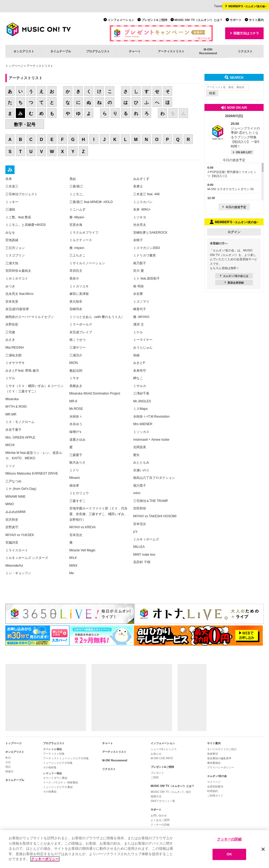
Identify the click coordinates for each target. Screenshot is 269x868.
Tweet (218, 6)
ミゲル (10, 378)
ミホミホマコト (17, 279)
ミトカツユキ (79, 286)
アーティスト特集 (54, 754)
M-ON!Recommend (208, 51)
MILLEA (139, 547)
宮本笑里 (12, 302)
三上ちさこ (77, 255)
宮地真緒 (12, 240)
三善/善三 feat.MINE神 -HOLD (91, 202)
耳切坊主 (76, 271)
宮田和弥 (140, 508)
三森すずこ (77, 501)
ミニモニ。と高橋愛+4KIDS (26, 225)
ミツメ (10, 466)
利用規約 (213, 791)
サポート (236, 20)
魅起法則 (76, 371)
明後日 (9, 771)
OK (229, 854)
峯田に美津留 (79, 294)
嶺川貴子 (140, 486)
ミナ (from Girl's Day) (21, 489)
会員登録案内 (215, 786)
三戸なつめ (13, 481)
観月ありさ (77, 462)
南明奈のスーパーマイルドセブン (30, 317)
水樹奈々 (76, 417)
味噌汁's (75, 432)
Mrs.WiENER (143, 424)
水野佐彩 (12, 324)
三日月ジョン (15, 248)
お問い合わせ (159, 815)
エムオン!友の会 (217, 776)
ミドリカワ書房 (144, 255)
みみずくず (141, 179)
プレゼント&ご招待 (154, 20)
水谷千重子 (13, 430)
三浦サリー (77, 348)
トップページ (14, 66)
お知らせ (156, 754)
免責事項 (213, 754)
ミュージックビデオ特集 (58, 763)
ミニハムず (77, 209)
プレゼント (157, 773)
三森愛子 (76, 455)
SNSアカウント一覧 (163, 801)
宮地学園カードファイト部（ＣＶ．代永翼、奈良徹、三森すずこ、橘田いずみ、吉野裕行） (98, 514)
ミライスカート (17, 550)
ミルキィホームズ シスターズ (27, 558)
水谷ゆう (76, 424)
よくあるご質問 (160, 820)
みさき (10, 340)
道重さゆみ (77, 440)
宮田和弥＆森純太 (18, 271)
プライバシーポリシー (221, 767)
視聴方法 (156, 796)
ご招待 (155, 777)
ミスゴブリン (15, 255)
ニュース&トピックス (164, 749)
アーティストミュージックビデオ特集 (66, 758)
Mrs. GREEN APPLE (20, 437)
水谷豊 (138, 294)
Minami (75, 478)
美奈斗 (74, 279)
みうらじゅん (143, 348)
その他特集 (50, 767)
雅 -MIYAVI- (142, 317)
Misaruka (12, 399)
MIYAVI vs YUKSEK (20, 535)
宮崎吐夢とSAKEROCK (150, 233)
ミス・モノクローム (20, 422)
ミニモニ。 (77, 194)
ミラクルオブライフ (84, 233)
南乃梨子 (140, 263)
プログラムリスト (98, 51)
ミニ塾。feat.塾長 (18, 217)
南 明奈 (138, 286)
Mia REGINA (15, 348)
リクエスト (245, 51)
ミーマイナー (143, 340)
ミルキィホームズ (146, 539)
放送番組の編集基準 (219, 758)
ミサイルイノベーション (87, 263)
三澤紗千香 (141, 393)
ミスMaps (140, 409)
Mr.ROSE (76, 409)
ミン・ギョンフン (18, 573)
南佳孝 (74, 486)
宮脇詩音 (12, 542)
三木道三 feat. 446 (146, 194)
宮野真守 (12, 527)
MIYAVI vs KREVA (83, 527)
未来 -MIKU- (142, 209)
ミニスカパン (143, 202)
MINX (73, 566)
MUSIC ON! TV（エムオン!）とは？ (199, 20)
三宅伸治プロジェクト (22, 194)
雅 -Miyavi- (77, 217)
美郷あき (76, 386)
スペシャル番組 (52, 749)
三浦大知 (12, 263)
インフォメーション (121, 20)
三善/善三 (76, 186)
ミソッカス (141, 432)
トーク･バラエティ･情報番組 (61, 782)
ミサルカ (140, 386)
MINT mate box (144, 555)
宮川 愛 (138, 271)
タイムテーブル (61, 51)
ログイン (234, 232)
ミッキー (12, 202)
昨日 (8, 758)
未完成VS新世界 (17, 309)
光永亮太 (140, 225)
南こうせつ (77, 340)
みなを (10, 233)
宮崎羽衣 (76, 309)
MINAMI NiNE (15, 497)
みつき (10, 286)
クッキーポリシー (45, 859)
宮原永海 (76, 225)
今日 (8, 762)
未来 (9, 179)
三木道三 (12, 186)
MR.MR (11, 414)
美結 (73, 179)
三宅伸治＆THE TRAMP (151, 501)
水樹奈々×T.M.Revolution (151, 417)
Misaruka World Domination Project (95, 393)
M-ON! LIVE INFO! (162, 758)
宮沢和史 (12, 520)
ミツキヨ (140, 217)
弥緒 (136, 355)
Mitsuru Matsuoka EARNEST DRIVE (32, 473)
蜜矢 (136, 455)
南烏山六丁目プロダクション (154, 478)
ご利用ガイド (215, 796)
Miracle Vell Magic (82, 550)
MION (74, 363)
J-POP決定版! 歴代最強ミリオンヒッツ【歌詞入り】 (232, 172)
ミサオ (74, 378)
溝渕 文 (138, 324)
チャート (135, 51)
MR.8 (73, 401)
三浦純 (10, 209)
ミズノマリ (141, 302)
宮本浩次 (76, 535)
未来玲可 (140, 371)
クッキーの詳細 (160, 825)
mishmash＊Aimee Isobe (151, 440)
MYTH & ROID (16, 407)
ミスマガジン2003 (146, 248)
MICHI (10, 445)
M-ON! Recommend (115, 760)
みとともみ (141, 462)
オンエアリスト (24, 51)
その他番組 (50, 792)
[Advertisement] (46, 697)
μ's (135, 531)
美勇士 (138, 186)
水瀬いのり (141, 470)
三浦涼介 (76, 355)
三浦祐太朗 (13, 355)
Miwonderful (14, 566)
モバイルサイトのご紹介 (222, 749)
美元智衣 (76, 302)
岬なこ (138, 378)
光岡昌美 (140, 447)
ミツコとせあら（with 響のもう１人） (97, 317)
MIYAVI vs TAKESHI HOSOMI (155, 516)
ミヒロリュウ (79, 493)
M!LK (73, 558)
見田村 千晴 (142, 562)
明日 (8, 767)
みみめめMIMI (15, 512)
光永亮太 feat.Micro (19, 294)
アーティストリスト (171, 51)
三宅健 (10, 332)
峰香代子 (140, 309)
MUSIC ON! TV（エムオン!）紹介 (171, 792)
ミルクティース (81, 240)
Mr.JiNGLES (142, 401)
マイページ (214, 782)
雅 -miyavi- (77, 248)
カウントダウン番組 (55, 778)
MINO (10, 504)
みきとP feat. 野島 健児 (22, 371)
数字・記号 (25, 124)
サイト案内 (256, 20)
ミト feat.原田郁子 (146, 279)
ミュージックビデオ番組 (58, 787)
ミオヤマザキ (15, 363)
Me (72, 573)
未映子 (138, 240)
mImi (137, 493)
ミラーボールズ (81, 324)
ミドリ (74, 470)
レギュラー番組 (52, 773)
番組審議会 (214, 763)
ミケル (138, 332)
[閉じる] (263, 849)
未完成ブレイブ (81, 332)
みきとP (139, 363)
